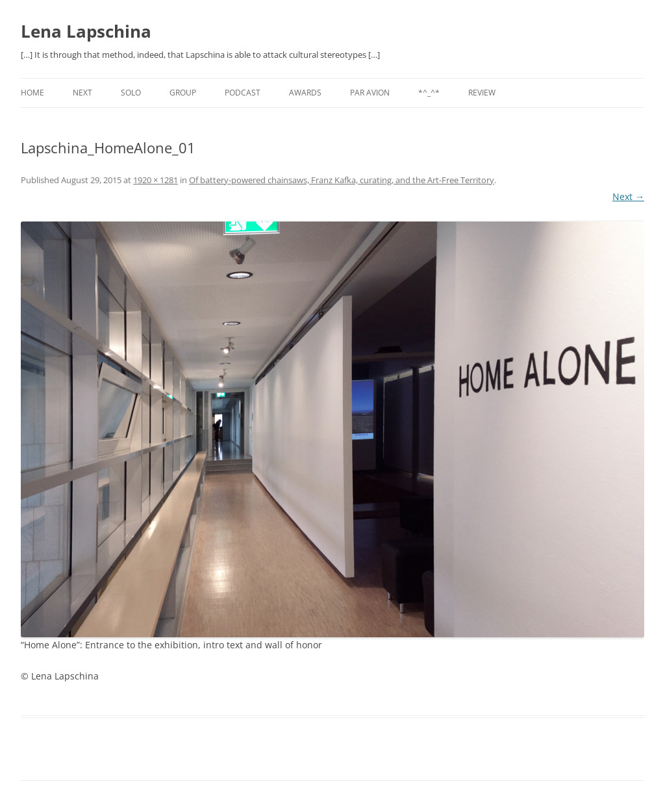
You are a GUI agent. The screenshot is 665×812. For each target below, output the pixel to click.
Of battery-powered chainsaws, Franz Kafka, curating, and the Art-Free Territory (342, 180)
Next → (628, 197)
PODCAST (243, 93)
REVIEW (482, 93)
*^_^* (429, 93)
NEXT (82, 93)
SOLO (131, 93)
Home (32, 93)
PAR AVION (370, 93)
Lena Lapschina (86, 31)
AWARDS (305, 93)
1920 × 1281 (156, 180)
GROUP (183, 93)
